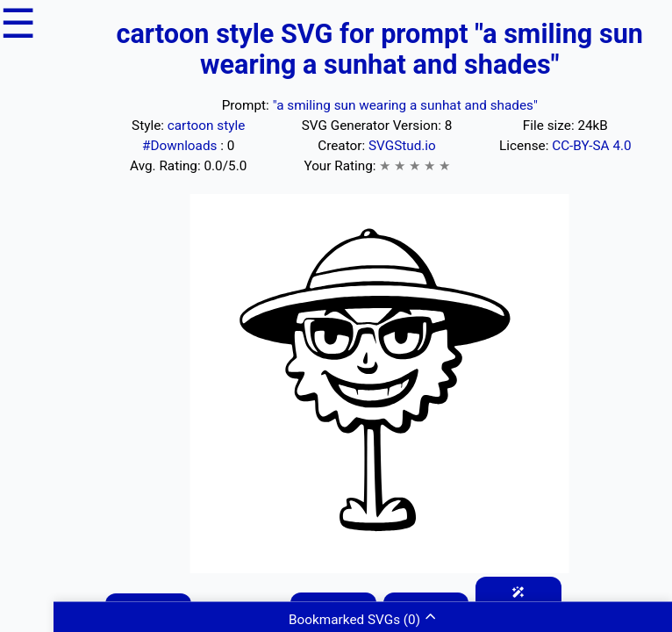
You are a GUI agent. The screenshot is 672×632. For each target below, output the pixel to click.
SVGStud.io (402, 146)
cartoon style (207, 126)
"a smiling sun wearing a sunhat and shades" (405, 105)
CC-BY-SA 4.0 (591, 146)
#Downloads (181, 146)
